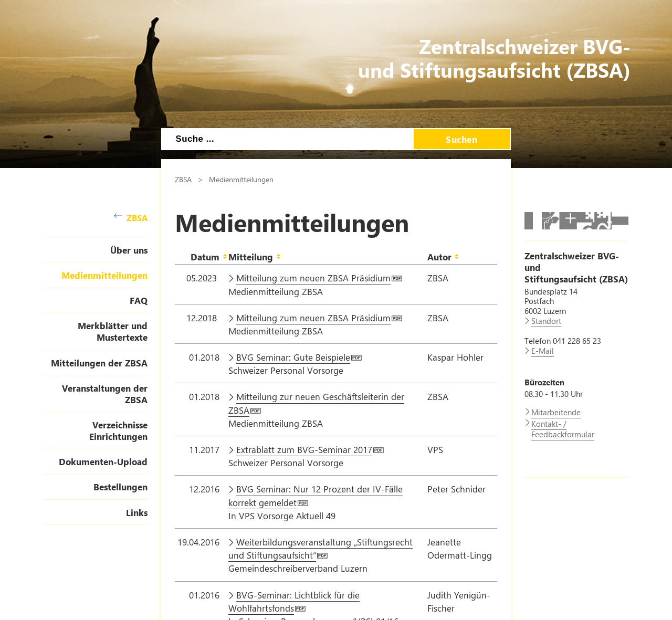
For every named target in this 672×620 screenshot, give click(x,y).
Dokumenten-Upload (103, 461)
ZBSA (131, 218)
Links (137, 512)
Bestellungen (120, 487)
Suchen (461, 139)
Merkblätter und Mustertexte (113, 331)
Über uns (129, 250)
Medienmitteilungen (104, 275)
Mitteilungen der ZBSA (99, 363)
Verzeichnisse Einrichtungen (118, 430)
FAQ (139, 300)
